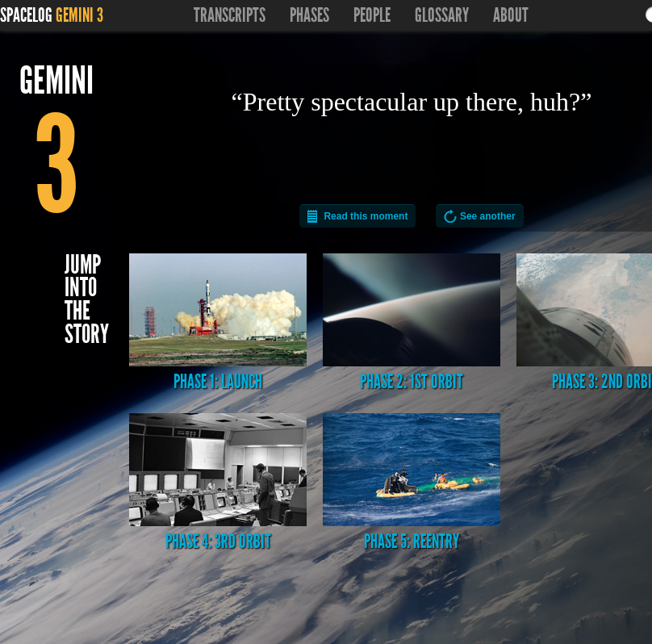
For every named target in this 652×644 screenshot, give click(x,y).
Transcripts (230, 15)
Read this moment (366, 216)
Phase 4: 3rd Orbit (218, 483)
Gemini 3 (79, 15)
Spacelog (26, 15)
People (372, 15)
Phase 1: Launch (218, 323)
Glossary (442, 15)
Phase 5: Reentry (412, 483)
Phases (309, 15)
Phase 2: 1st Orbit (412, 323)
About (511, 15)
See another (488, 216)
